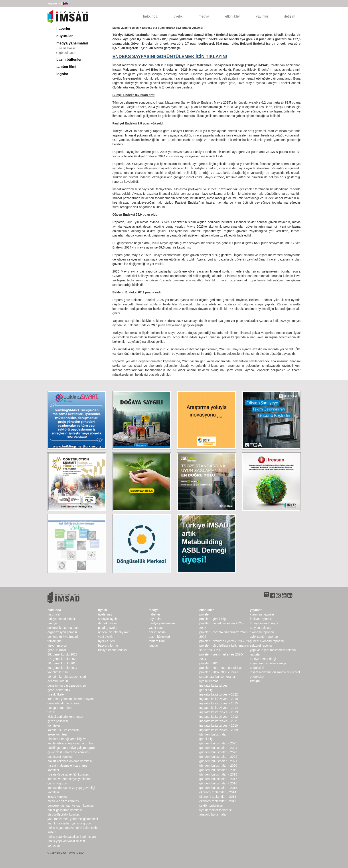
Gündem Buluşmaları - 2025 (218, 743)
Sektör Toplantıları (211, 806)
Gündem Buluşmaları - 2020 (218, 766)
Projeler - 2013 (209, 663)
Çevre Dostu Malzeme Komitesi (68, 752)
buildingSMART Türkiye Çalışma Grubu (72, 748)
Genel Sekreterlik (59, 690)
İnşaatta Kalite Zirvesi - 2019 (219, 699)
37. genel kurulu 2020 (62, 659)
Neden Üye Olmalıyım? (113, 632)
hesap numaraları (60, 708)
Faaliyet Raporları (261, 619)
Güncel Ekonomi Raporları (267, 641)
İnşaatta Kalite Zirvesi (214, 686)
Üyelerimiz (105, 614)
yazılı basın (67, 48)
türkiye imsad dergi (263, 659)
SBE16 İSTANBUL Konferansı (217, 677)
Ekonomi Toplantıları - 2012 (218, 801)
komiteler (54, 726)
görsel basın (68, 53)
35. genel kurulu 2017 (62, 668)
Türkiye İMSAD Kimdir (61, 619)
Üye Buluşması (209, 681)
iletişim (290, 16)
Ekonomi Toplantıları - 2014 (218, 792)
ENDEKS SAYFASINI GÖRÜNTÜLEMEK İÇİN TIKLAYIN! (170, 56)
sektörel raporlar (261, 645)
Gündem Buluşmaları (213, 734)
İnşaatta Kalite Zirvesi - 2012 (219, 717)
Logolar (62, 74)
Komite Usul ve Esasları (63, 730)
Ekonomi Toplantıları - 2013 (218, 797)
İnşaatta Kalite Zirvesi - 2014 (219, 708)
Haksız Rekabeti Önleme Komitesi (70, 761)
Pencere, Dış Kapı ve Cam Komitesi (71, 806)
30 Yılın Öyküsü (260, 628)
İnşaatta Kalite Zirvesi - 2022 (219, 694)
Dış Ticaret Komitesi (60, 757)
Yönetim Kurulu (58, 672)
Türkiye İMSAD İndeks (112, 650)
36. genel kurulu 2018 (62, 663)
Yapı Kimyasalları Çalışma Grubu (69, 823)
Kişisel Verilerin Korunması (65, 717)
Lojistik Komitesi (58, 797)
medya (204, 16)
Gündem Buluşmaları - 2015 (218, 788)
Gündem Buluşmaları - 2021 (218, 761)
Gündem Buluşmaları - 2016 (218, 783)
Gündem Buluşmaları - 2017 (218, 779)
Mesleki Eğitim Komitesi (63, 801)
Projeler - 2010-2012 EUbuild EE (221, 668)
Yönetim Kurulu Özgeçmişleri (67, 677)
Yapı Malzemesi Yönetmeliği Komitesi (73, 819)
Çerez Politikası (58, 721)
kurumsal (54, 614)
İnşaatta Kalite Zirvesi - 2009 (219, 730)
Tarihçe (52, 623)
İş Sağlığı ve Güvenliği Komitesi (68, 774)
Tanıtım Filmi (66, 67)
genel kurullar (57, 650)
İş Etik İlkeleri (56, 694)
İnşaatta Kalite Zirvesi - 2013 (219, 712)
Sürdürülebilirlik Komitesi (64, 814)
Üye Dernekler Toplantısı (216, 810)
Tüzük (51, 712)
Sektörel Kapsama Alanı (63, 628)
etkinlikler (232, 16)
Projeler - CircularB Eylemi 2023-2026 (224, 641)
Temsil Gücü (55, 641)
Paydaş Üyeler (108, 628)
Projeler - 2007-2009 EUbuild (219, 672)
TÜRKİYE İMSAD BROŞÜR (264, 623)
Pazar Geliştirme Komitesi (65, 810)
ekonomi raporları (262, 632)
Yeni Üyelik (105, 637)
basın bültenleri (69, 59)
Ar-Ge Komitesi (57, 734)
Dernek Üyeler (108, 623)
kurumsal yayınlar (262, 614)
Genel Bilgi (206, 690)
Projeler (205, 614)
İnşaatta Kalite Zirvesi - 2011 (219, 721)
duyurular (65, 36)
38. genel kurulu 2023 (62, 654)
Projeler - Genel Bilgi (213, 619)
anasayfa (54, 3)
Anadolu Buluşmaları (213, 814)
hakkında (150, 16)
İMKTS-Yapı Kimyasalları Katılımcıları (72, 837)
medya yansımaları (72, 43)
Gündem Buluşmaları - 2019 (218, 770)
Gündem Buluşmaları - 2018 (218, 774)
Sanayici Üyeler (108, 619)
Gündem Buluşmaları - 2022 (218, 757)
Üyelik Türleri (106, 641)
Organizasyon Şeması (62, 632)
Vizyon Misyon (57, 645)
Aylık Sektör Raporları (264, 637)
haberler (63, 29)
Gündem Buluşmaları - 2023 (218, 752)
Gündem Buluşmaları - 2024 (218, 748)
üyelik (178, 16)
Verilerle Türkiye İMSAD (63, 637)
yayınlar (262, 16)
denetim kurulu (58, 681)
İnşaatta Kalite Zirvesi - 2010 (219, 726)
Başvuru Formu (108, 645)
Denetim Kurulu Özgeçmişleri (67, 686)
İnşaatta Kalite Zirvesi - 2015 (219, 703)
